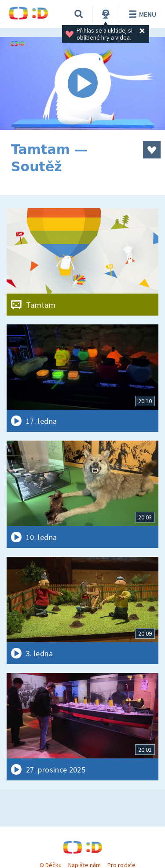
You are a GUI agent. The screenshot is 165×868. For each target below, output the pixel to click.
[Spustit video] (82, 83)
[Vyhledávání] (79, 14)
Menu (141, 14)
